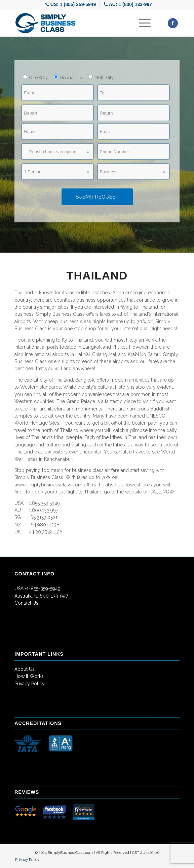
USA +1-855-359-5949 (37, 589)
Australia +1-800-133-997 (41, 596)
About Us (25, 669)
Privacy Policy (30, 684)
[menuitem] (71, 4)
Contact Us (26, 603)
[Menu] (141, 23)
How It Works (29, 676)
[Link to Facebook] (173, 23)
